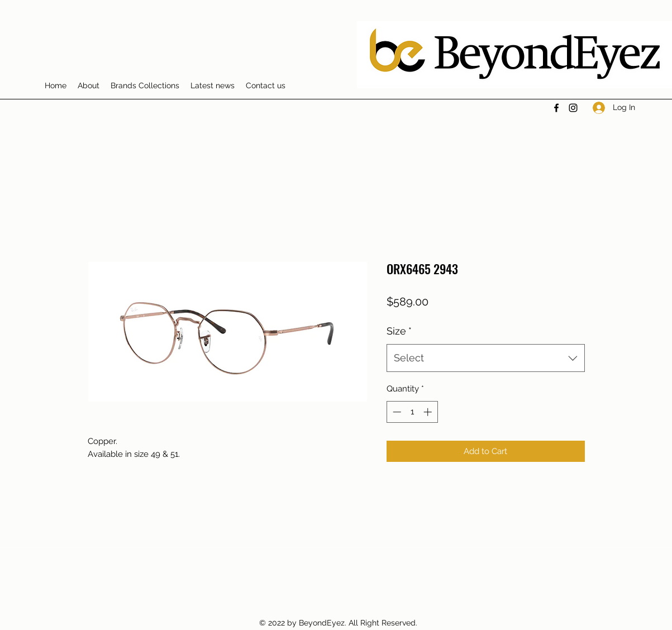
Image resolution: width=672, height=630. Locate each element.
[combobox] (486, 358)
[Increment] (429, 412)
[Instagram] (573, 108)
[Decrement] (396, 412)
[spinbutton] (412, 412)
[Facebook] (556, 108)
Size (399, 331)
